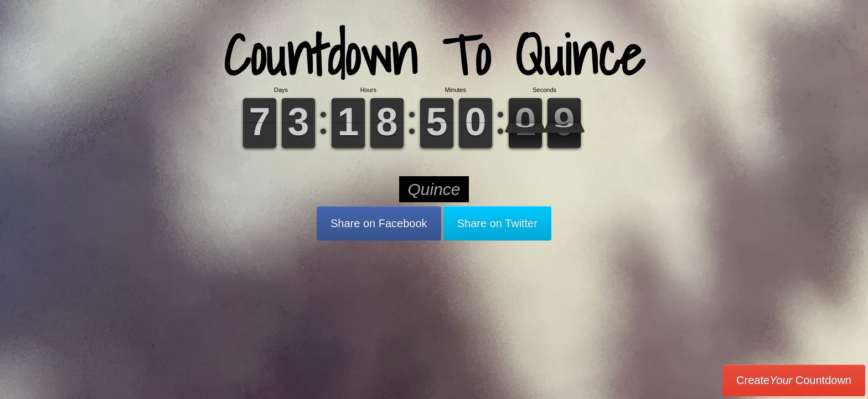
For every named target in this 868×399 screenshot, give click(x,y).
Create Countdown (794, 380)
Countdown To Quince (434, 55)
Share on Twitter (497, 223)
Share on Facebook (379, 223)
